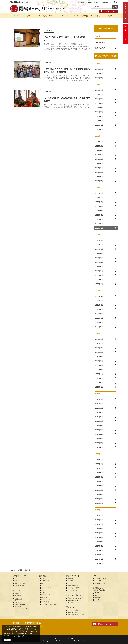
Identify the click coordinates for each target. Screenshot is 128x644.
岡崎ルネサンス (73, 612)
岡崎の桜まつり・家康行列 (76, 598)
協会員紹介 (18, 596)
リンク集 (17, 579)
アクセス (44, 593)
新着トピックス (46, 595)
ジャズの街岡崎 (73, 590)
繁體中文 (97, 2)
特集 (43, 579)
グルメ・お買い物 (46, 588)
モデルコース (45, 581)
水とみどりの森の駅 (74, 588)
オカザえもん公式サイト (75, 610)
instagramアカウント (101, 583)
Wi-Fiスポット (45, 602)
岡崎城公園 (71, 579)
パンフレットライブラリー (22, 602)
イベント (44, 586)
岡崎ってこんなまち (125, 34)
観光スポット (45, 583)
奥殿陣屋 (71, 581)
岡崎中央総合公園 (73, 586)
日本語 (82, 2)
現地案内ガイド (46, 599)
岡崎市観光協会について (21, 586)
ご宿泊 (43, 590)
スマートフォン (64, 638)
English (89, 2)
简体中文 (105, 2)
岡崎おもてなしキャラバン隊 (76, 615)
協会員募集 (18, 593)
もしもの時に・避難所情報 (49, 604)
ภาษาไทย (114, 2)
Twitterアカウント (100, 581)
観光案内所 (44, 597)
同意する (7, 640)
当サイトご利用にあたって (22, 583)
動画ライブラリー (20, 605)
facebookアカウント (101, 579)
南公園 (70, 583)
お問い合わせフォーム (104, 624)
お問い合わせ (18, 581)
